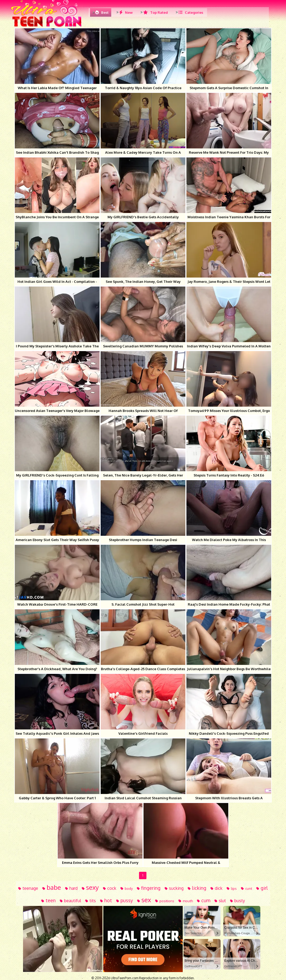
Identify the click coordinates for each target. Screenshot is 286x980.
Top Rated (156, 12)
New (126, 12)
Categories (191, 12)
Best (102, 12)
